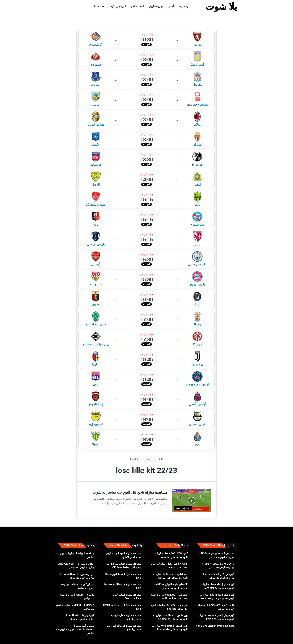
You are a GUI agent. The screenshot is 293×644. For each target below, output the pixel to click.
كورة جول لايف (118, 6)
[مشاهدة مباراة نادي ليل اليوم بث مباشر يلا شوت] (192, 490)
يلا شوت (183, 6)
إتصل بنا (61, 637)
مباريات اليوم (156, 6)
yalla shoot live (105, 637)
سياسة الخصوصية (86, 637)
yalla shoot (138, 6)
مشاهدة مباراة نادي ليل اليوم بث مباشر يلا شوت (130, 481)
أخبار (171, 6)
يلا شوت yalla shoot (227, 637)
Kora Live (99, 6)
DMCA (71, 637)
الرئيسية (157, 449)
